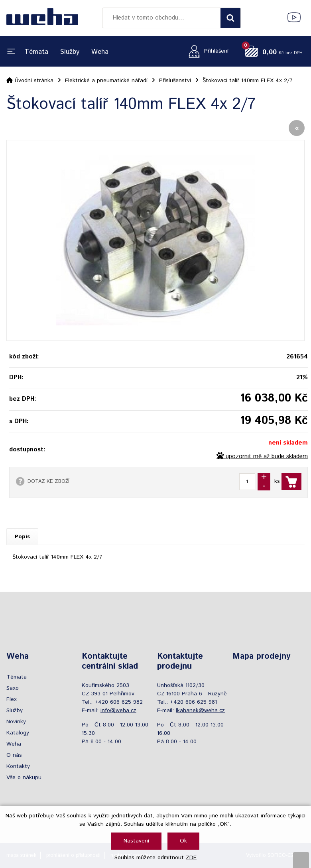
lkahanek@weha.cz (200, 711)
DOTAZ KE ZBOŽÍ (48, 481)
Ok (183, 841)
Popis (22, 537)
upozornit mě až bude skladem (267, 457)
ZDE (191, 858)
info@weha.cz (118, 711)
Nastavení (136, 841)
